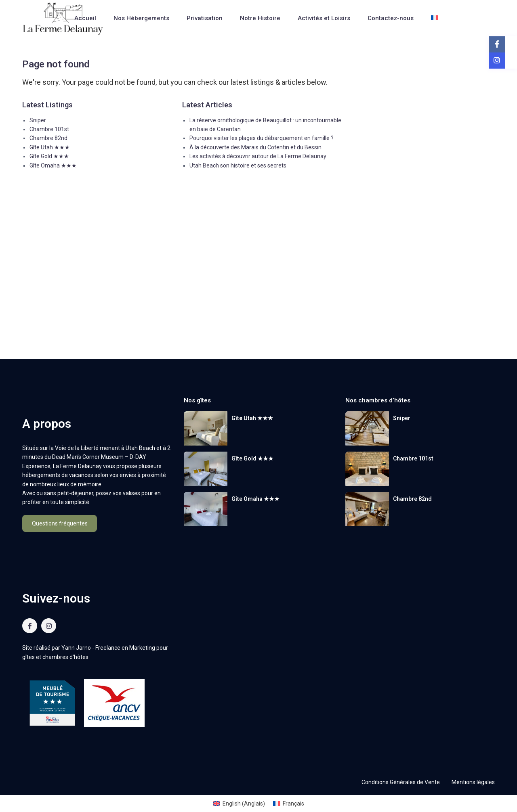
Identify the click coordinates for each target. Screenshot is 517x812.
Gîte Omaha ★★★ (53, 165)
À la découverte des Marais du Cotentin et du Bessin (255, 147)
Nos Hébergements (141, 18)
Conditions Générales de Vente (401, 782)
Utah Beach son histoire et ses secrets (238, 165)
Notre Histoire (260, 18)
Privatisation (205, 18)
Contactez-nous (391, 18)
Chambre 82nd (48, 138)
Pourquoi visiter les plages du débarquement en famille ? (262, 138)
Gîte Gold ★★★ (49, 156)
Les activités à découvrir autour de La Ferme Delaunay (258, 156)
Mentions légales (473, 782)
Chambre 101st (49, 129)
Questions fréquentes (60, 523)
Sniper (38, 120)
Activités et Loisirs (324, 18)
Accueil (85, 18)
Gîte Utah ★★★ (50, 147)
